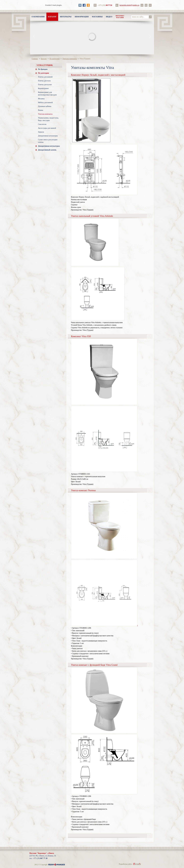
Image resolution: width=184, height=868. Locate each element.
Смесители (42, 124)
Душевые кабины (45, 106)
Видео (109, 17)
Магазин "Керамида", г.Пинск (42, 853)
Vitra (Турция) (85, 59)
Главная (35, 59)
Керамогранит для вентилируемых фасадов (47, 94)
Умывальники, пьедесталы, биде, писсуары (48, 119)
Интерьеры (66, 17)
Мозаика (41, 99)
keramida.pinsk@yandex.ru (129, 5)
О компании (38, 17)
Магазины (97, 17)
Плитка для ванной (45, 77)
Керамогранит (43, 88)
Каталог (52, 17)
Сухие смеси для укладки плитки (48, 141)
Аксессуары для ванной (47, 128)
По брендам (43, 69)
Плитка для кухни (45, 85)
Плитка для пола (44, 81)
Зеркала (41, 132)
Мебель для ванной (45, 102)
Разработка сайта (125, 864)
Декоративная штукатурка (48, 136)
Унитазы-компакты (70, 59)
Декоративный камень (47, 150)
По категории (55, 59)
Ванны (41, 110)
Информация (82, 17)
